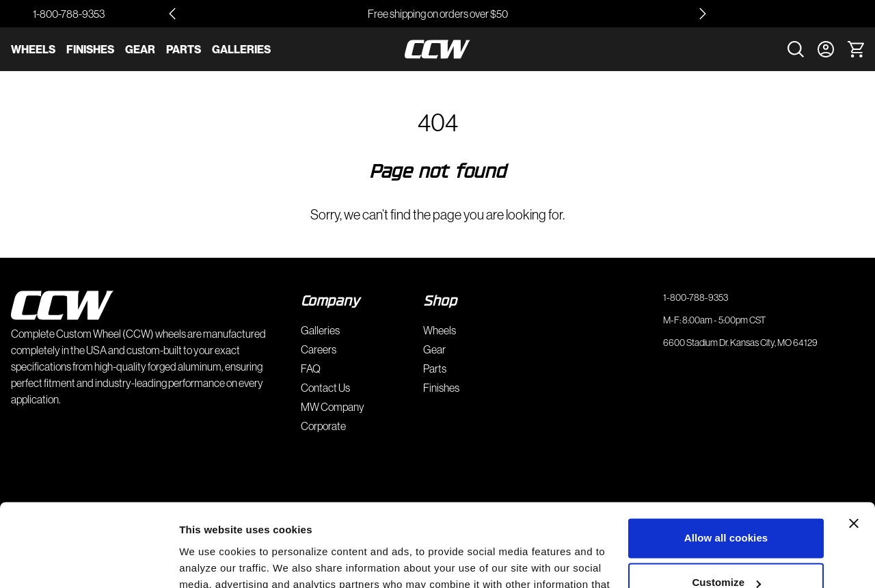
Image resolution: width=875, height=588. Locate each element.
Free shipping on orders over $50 (438, 14)
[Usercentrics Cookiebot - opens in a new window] (89, 561)
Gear (140, 49)
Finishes (90, 49)
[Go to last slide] (172, 14)
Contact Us (325, 388)
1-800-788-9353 (69, 14)
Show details (211, 561)
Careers (319, 349)
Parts (184, 49)
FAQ (311, 369)
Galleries (241, 49)
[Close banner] (854, 446)
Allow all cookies (726, 460)
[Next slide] (703, 14)
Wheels (33, 49)
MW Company (333, 407)
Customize (726, 505)
